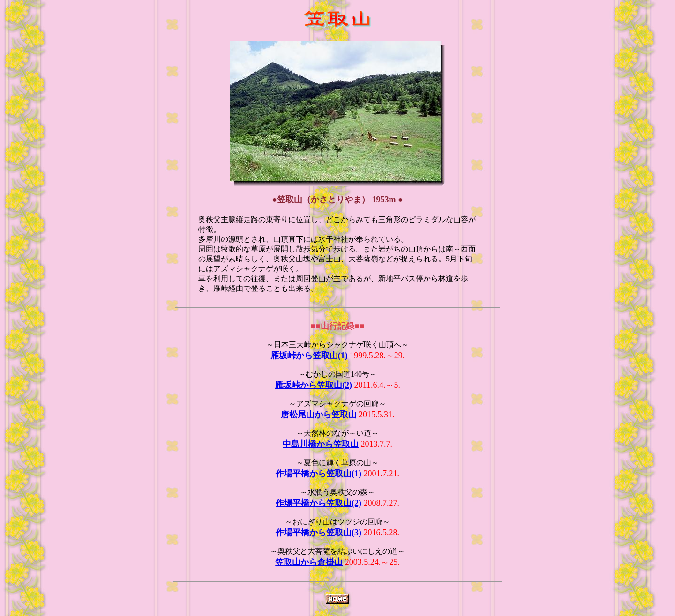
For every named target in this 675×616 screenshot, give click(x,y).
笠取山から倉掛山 (309, 562)
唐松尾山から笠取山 (319, 415)
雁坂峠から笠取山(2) (313, 385)
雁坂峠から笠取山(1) (309, 356)
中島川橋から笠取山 (321, 444)
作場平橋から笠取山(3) (319, 533)
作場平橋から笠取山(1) (319, 474)
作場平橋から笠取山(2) (319, 503)
